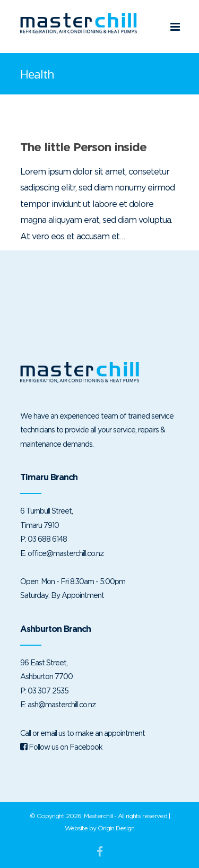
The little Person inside (83, 147)
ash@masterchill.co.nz (62, 704)
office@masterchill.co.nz (66, 553)
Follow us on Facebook (61, 747)
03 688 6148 (47, 539)
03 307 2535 (48, 691)
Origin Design (116, 828)
